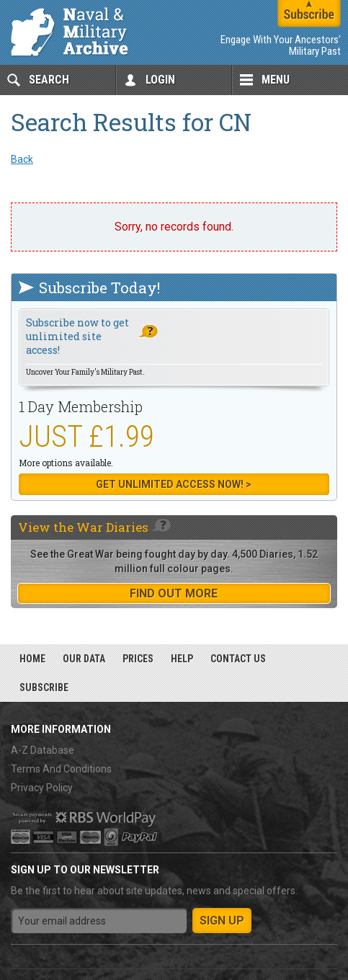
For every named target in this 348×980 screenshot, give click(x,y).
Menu (276, 80)
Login (160, 80)
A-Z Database (43, 750)
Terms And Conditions (61, 769)
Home (32, 659)
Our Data (84, 659)
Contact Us (238, 659)
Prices (138, 659)
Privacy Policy (42, 788)
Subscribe (44, 687)
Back (22, 159)
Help (182, 659)
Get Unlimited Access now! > (174, 484)
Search (49, 80)
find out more (174, 593)
